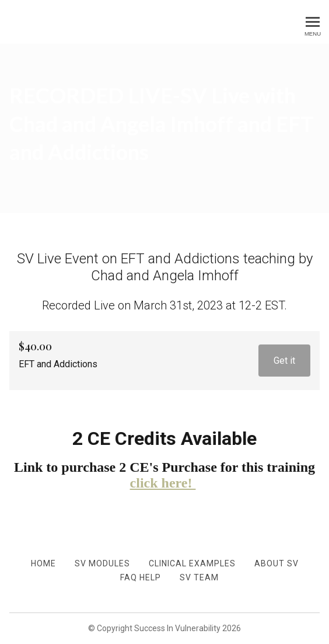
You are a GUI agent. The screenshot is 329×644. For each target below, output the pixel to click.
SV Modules (102, 563)
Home (43, 563)
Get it (284, 361)
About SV (276, 563)
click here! (163, 483)
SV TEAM (199, 577)
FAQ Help (141, 577)
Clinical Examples (192, 563)
